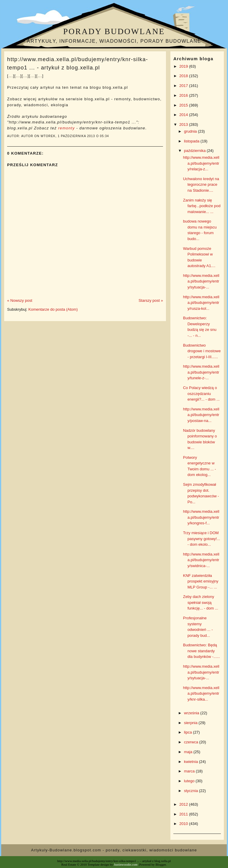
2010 (184, 824)
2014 (184, 115)
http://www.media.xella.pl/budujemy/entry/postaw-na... (201, 415)
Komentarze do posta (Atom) (53, 309)
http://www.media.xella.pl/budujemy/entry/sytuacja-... (201, 281)
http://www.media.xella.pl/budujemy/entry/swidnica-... (201, 560)
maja (189, 752)
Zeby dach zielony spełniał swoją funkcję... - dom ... (200, 602)
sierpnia (191, 723)
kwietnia (192, 762)
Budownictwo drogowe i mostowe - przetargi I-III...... (202, 351)
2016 (184, 95)
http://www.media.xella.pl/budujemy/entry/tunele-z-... (201, 372)
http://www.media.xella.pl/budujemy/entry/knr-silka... (201, 694)
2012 (184, 804)
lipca (189, 732)
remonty (66, 128)
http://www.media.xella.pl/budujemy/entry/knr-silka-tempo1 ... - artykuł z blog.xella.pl (78, 63)
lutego (190, 781)
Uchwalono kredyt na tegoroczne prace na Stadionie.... (201, 185)
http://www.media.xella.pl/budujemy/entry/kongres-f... (201, 517)
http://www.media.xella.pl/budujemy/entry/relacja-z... (201, 163)
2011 (184, 814)
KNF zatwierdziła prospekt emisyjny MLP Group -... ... (201, 581)
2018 (184, 76)
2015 (184, 105)
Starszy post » (151, 300)
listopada (192, 141)
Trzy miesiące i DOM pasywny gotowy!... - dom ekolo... (201, 539)
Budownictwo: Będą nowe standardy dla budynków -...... (201, 651)
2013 (184, 124)
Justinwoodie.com (126, 864)
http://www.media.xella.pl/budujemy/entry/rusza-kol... (201, 303)
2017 (184, 86)
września (192, 713)
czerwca (192, 742)
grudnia (191, 131)
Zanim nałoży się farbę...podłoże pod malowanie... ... (202, 206)
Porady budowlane (114, 31)
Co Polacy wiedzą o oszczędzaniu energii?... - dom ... (201, 393)
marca (190, 771)
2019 (184, 66)
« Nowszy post (20, 300)
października (195, 151)
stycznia (192, 791)
